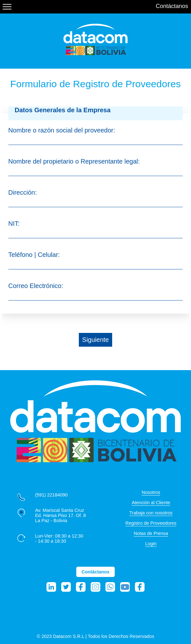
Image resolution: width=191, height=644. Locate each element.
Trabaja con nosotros (151, 513)
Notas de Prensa (151, 533)
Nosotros (151, 492)
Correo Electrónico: (36, 286)
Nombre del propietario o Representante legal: (74, 161)
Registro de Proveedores (151, 523)
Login (151, 544)
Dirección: (23, 192)
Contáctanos (172, 6)
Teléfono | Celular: (34, 255)
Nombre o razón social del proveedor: (62, 130)
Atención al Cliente (151, 503)
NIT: (14, 224)
